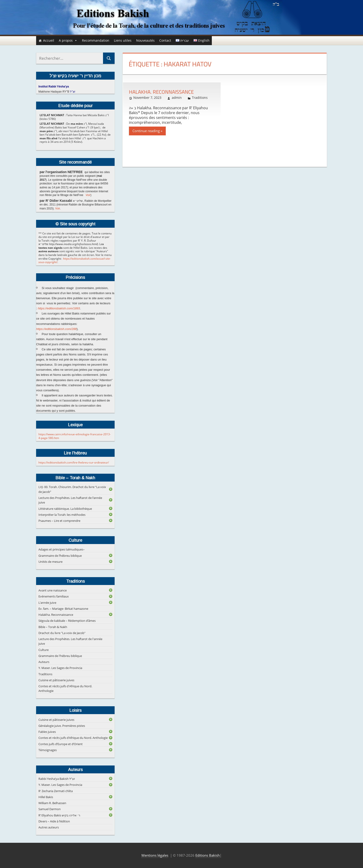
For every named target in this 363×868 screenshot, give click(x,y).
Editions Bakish (208, 855)
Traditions (200, 98)
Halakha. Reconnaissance (161, 92)
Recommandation (96, 40)
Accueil (49, 40)
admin (177, 98)
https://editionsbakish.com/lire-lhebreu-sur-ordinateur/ (74, 462)
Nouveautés (145, 40)
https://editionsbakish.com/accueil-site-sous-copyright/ (75, 260)
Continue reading (146, 131)
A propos (68, 40)
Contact (165, 40)
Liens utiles (123, 40)
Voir (88, 195)
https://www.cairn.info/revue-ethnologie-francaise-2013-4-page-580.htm (75, 436)
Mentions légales (155, 855)
